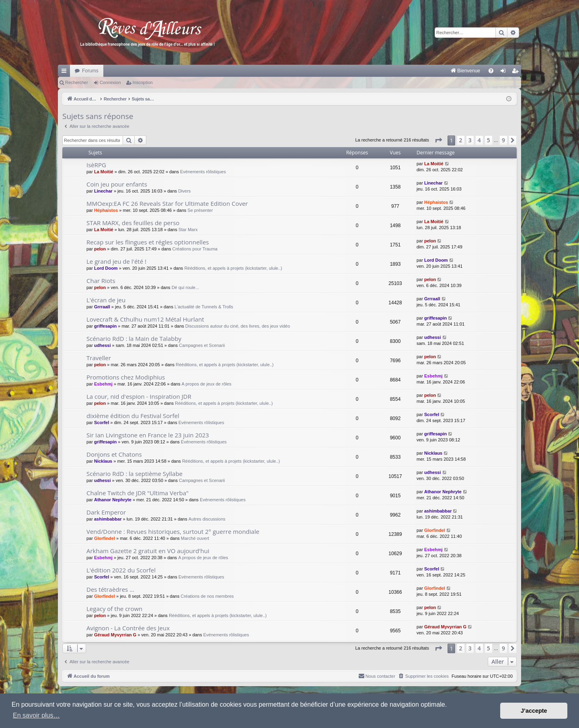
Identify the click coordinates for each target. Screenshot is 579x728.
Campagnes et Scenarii (202, 345)
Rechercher (77, 82)
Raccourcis (66, 72)
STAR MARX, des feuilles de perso (133, 223)
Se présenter (200, 210)
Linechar (103, 191)
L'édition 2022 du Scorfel (121, 570)
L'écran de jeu (106, 300)
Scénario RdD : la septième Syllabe (134, 474)
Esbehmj (103, 384)
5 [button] (489, 140)
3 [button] (470, 140)
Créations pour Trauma (195, 249)
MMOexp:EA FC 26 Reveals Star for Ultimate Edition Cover (167, 203)
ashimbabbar (108, 519)
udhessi (103, 345)
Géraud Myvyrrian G (115, 635)
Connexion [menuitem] (505, 72)
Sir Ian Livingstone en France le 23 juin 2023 (148, 435)
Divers (184, 191)
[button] (438, 140)
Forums (90, 71)
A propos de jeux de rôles (206, 384)
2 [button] (461, 140)
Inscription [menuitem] (517, 72)
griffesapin (105, 326)
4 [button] (479, 140)
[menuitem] (381, 71)
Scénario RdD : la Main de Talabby (134, 338)
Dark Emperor (106, 512)
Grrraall (102, 307)
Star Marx (188, 230)
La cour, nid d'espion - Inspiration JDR (139, 396)
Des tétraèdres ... (110, 589)
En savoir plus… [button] (36, 715)
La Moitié (104, 172)
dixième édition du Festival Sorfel (133, 416)
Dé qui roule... (185, 287)
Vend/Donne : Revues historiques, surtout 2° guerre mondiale (173, 531)
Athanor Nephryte (113, 500)
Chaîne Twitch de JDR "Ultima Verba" (138, 493)
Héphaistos (106, 210)
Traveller (99, 358)
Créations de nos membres (207, 596)
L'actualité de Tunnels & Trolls (204, 307)
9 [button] (503, 140)
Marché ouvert (195, 538)
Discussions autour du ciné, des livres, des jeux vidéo (238, 326)
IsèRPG (96, 165)
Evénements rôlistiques (203, 172)
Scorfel (102, 422)
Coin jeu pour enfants (117, 184)
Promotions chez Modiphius (126, 377)
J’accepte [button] (534, 711)
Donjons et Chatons (114, 454)
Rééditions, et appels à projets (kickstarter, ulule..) (233, 268)
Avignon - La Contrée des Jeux (128, 628)
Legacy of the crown (114, 609)
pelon (100, 249)
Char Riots (101, 281)
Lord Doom (106, 268)
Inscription (143, 82)
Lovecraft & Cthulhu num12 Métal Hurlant (145, 319)
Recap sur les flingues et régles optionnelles (148, 242)
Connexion (110, 82)
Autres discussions (207, 519)
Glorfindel (105, 538)
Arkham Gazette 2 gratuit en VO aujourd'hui (148, 551)
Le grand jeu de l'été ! (116, 261)
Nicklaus (103, 461)
